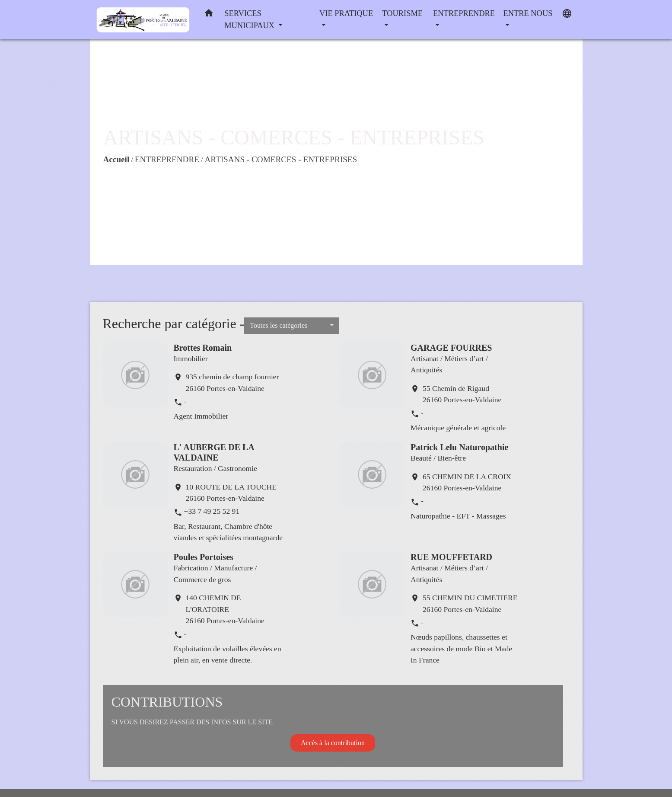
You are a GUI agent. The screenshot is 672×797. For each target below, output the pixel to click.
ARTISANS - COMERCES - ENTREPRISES (281, 159)
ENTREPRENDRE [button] (464, 13)
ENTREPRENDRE (167, 159)
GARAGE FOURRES (451, 348)
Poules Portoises (204, 557)
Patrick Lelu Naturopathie (459, 447)
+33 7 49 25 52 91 (212, 511)
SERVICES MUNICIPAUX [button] (250, 19)
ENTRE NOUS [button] (528, 13)
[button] (209, 15)
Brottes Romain (203, 348)
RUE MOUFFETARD (451, 557)
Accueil (116, 159)
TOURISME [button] (402, 13)
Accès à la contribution (333, 743)
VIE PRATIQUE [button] (346, 13)
